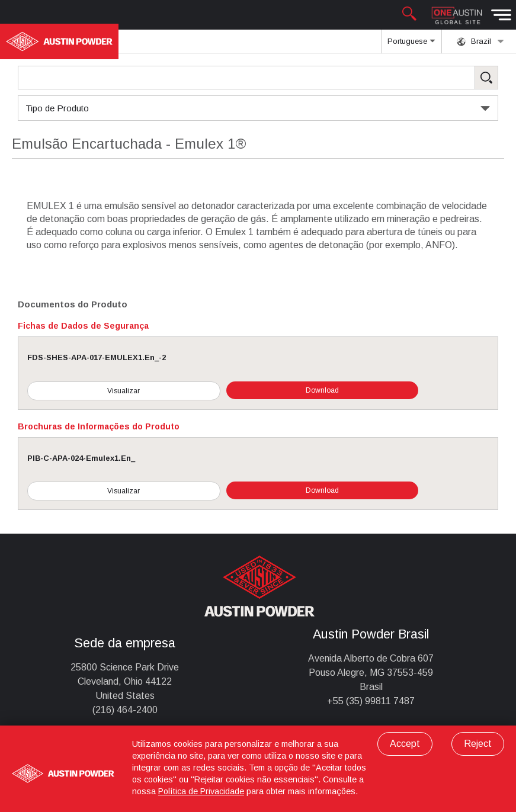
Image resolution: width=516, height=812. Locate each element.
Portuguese (411, 45)
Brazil (480, 41)
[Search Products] (258, 78)
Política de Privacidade (201, 791)
